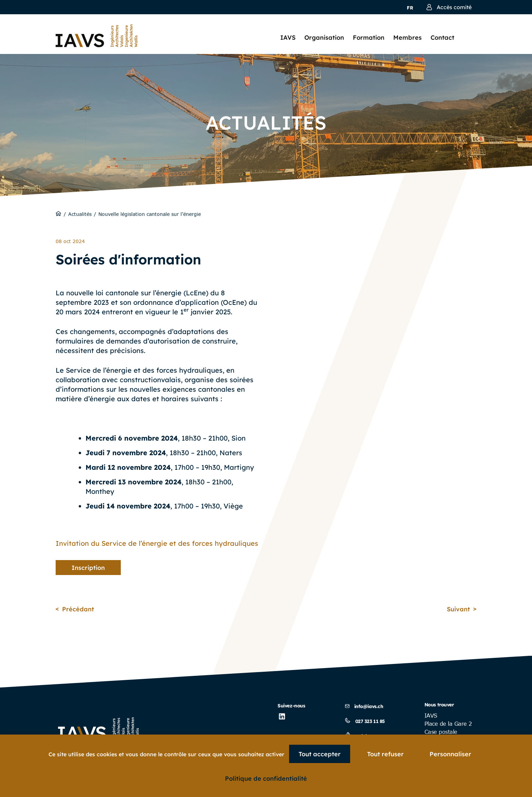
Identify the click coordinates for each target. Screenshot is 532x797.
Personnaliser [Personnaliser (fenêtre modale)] (450, 754)
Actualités (80, 214)
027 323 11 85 (365, 721)
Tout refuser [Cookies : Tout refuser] (385, 754)
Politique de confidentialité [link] (266, 779)
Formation (369, 38)
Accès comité (449, 7)
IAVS (288, 38)
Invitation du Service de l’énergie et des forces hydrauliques (157, 543)
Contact (442, 38)
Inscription (88, 568)
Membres (407, 38)
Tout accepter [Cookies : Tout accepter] (320, 754)
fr (410, 8)
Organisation (324, 38)
